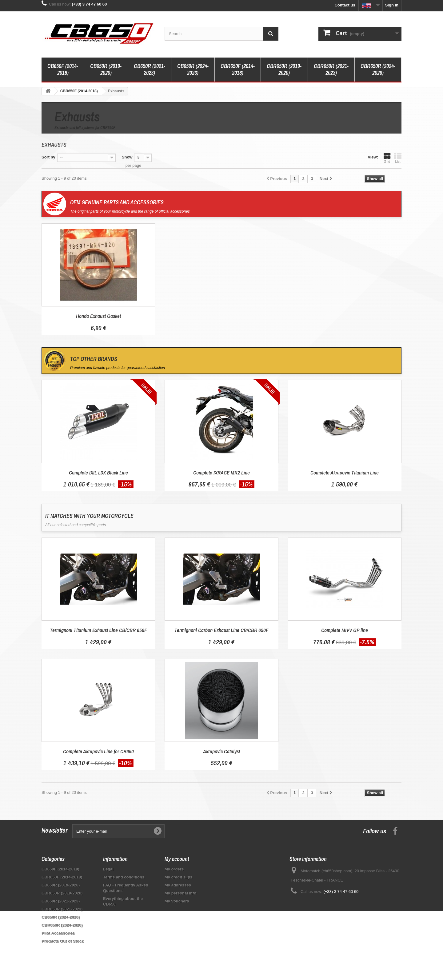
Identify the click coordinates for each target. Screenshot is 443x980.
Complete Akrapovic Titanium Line (345, 472)
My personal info (180, 893)
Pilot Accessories (58, 933)
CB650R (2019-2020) (106, 69)
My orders (174, 869)
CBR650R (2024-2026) (378, 69)
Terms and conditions (124, 877)
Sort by (48, 157)
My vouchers (177, 901)
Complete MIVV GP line (345, 630)
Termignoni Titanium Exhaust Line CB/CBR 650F (98, 630)
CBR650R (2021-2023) (331, 69)
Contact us (345, 5)
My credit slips (178, 877)
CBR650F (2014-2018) (238, 69)
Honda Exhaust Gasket (98, 316)
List (398, 158)
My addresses (178, 885)
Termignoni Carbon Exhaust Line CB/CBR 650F (221, 630)
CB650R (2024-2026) (193, 69)
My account (177, 859)
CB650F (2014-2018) (63, 69)
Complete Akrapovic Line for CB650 (98, 751)
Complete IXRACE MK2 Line (221, 472)
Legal (108, 869)
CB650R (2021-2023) (150, 69)
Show (127, 157)
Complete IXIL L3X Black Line (98, 472)
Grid (387, 158)
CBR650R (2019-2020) (284, 69)
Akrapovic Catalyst (221, 751)
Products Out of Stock (63, 941)
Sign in (392, 5)
